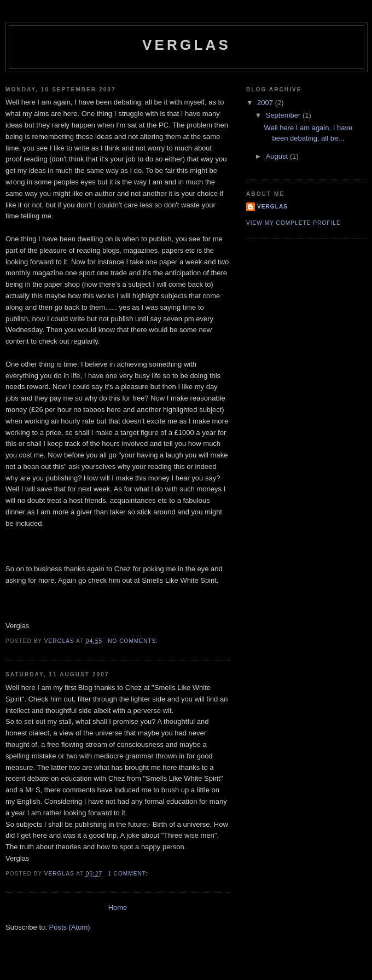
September (284, 115)
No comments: (134, 641)
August (278, 156)
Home (118, 907)
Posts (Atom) (70, 927)
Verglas (272, 207)
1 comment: (129, 874)
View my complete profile (293, 223)
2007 (266, 103)
